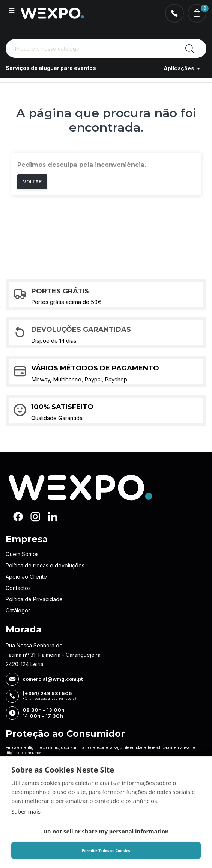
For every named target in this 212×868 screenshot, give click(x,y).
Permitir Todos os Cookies (106, 851)
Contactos (18, 588)
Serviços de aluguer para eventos (51, 68)
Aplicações (180, 68)
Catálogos (18, 610)
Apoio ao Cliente (26, 577)
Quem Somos (22, 554)
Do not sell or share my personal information (106, 831)
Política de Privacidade (34, 599)
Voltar (32, 182)
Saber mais (26, 811)
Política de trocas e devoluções (45, 565)
